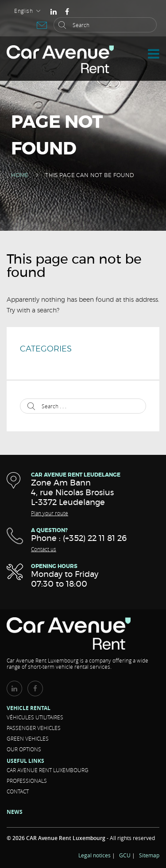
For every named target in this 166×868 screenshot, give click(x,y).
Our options (24, 749)
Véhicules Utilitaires (35, 717)
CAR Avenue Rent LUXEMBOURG (48, 770)
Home (20, 175)
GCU (125, 855)
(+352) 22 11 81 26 (95, 539)
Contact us (44, 549)
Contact (18, 791)
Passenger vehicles (34, 728)
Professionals (27, 781)
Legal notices (95, 855)
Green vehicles (28, 738)
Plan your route (50, 513)
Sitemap (149, 855)
